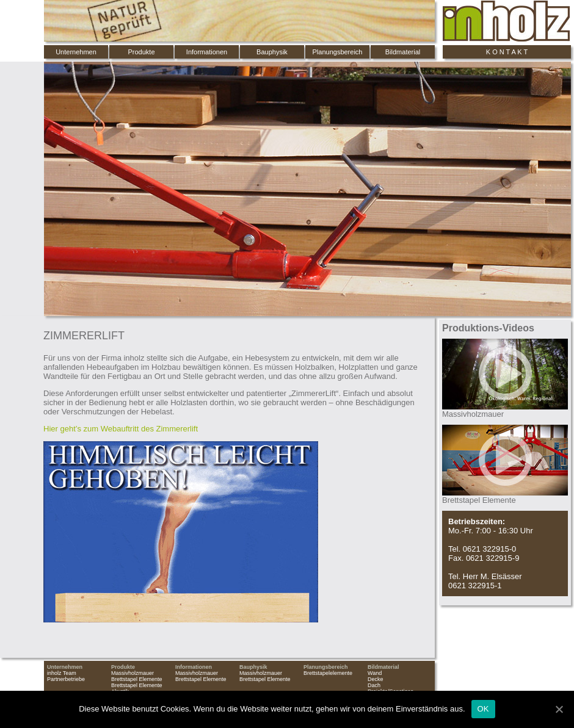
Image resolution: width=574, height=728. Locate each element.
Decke (376, 679)
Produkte (141, 52)
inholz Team (62, 673)
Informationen (207, 52)
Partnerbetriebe (66, 679)
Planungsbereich (338, 52)
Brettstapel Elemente (137, 679)
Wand (375, 673)
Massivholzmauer (133, 673)
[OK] (559, 709)
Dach (374, 685)
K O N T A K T (507, 52)
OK (483, 709)
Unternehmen (76, 52)
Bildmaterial (403, 52)
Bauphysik (272, 52)
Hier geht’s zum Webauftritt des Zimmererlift (121, 429)
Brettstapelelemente (328, 673)
